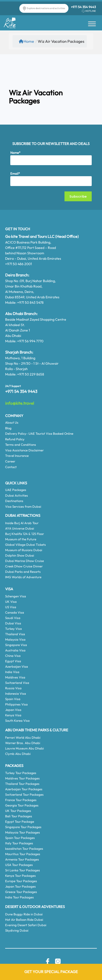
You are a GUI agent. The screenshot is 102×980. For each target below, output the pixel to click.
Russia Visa (13, 688)
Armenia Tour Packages (22, 859)
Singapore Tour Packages (23, 827)
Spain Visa (13, 699)
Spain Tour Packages (20, 838)
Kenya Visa (13, 715)
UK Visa (11, 602)
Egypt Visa (13, 661)
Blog (8, 428)
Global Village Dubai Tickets (25, 545)
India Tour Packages (19, 897)
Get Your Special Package (51, 972)
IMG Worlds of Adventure (23, 577)
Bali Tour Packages (19, 816)
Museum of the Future (21, 539)
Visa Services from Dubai (23, 506)
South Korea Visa (17, 721)
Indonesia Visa (16, 693)
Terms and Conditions (21, 445)
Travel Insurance (17, 456)
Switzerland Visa (17, 683)
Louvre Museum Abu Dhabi (25, 748)
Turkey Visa (13, 629)
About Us (12, 422)
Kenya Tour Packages (20, 876)
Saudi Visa (13, 618)
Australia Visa (15, 650)
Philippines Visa (16, 704)
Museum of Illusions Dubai (24, 550)
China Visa (13, 656)
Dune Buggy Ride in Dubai (24, 914)
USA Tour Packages (19, 865)
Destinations (14, 501)
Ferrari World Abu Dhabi (23, 737)
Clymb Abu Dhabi (18, 754)
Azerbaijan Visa (17, 666)
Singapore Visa (16, 645)
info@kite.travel (20, 403)
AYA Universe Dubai (20, 528)
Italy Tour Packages (19, 843)
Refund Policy (15, 439)
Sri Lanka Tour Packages (23, 870)
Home (26, 41)
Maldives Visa (15, 677)
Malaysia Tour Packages (23, 832)
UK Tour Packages (18, 811)
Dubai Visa (13, 623)
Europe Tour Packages (21, 881)
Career (10, 461)
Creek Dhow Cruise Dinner (24, 566)
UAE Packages (16, 490)
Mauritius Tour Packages (23, 854)
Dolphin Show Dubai (20, 555)
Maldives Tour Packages (22, 778)
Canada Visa (15, 612)
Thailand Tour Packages (22, 784)
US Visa (11, 607)
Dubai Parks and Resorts (23, 572)
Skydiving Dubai (17, 930)
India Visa (12, 672)
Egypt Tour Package (20, 821)
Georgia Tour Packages (22, 805)
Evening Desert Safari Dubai (26, 925)
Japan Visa (13, 710)
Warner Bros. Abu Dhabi (23, 743)
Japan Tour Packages (20, 886)
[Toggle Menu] (92, 24)
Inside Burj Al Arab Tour (22, 523)
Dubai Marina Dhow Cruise (25, 561)
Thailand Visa (15, 634)
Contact (11, 467)
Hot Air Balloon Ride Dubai (24, 920)
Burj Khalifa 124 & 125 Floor (25, 534)
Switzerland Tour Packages (24, 794)
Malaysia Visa (15, 639)
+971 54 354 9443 (83, 7)
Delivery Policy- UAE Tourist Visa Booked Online (39, 433)
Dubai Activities (17, 495)
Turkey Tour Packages (21, 773)
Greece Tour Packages (21, 892)
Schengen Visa (16, 596)
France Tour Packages (21, 800)
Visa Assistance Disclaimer (24, 450)
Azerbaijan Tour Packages (24, 789)
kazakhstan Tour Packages (24, 849)
